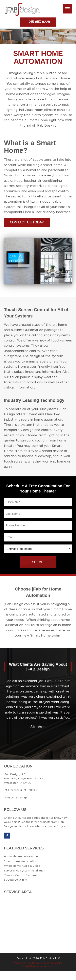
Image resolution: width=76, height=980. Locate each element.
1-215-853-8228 (38, 22)
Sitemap (21, 798)
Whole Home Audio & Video (22, 866)
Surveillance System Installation (25, 871)
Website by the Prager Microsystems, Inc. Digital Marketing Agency (38, 965)
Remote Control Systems (21, 875)
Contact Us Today (27, 222)
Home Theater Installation (21, 857)
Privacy (9, 798)
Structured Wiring (16, 880)
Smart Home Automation (20, 861)
